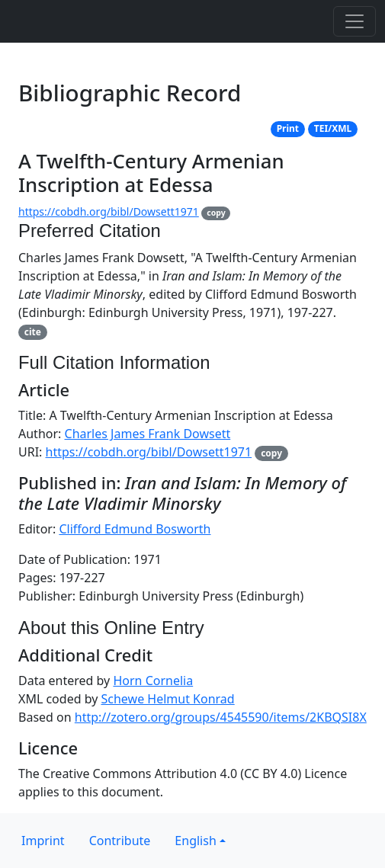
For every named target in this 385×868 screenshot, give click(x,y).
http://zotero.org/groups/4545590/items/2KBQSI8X (221, 717)
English (195, 841)
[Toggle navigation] (355, 21)
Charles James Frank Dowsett (148, 434)
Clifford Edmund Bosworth (135, 529)
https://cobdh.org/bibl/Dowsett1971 (109, 211)
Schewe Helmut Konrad (168, 699)
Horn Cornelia (153, 681)
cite (33, 332)
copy (216, 213)
